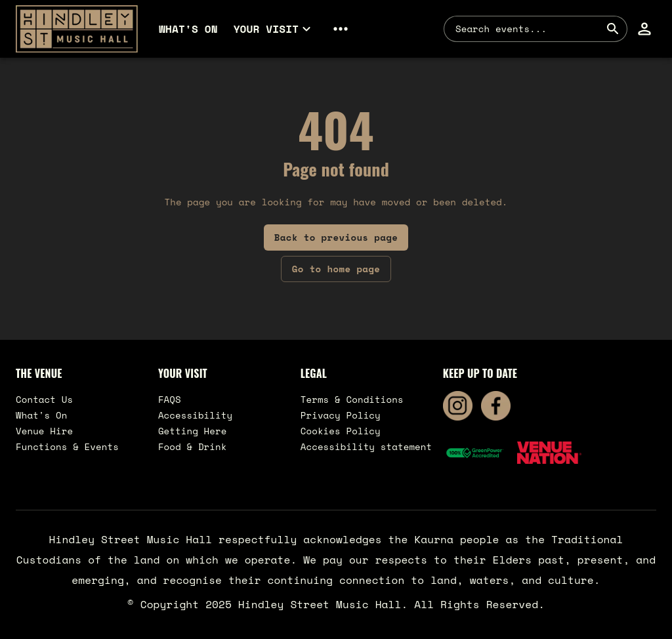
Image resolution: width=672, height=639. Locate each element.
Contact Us (44, 399)
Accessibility (195, 415)
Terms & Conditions (352, 399)
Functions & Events (67, 446)
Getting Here (193, 431)
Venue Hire (44, 431)
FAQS (170, 399)
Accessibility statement (367, 446)
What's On (41, 415)
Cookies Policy (341, 431)
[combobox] (528, 29)
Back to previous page (336, 237)
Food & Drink (193, 446)
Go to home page (336, 269)
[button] (274, 29)
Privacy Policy (341, 415)
